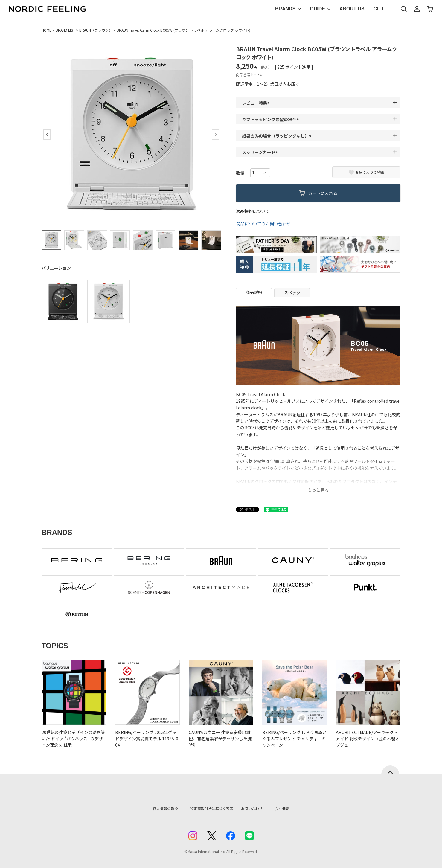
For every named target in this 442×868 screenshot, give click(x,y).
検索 (404, 9)
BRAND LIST (65, 30)
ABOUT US (352, 9)
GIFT (379, 9)
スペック (292, 292)
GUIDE (317, 9)
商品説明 (254, 292)
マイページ (417, 9)
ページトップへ (390, 770)
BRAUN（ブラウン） (96, 30)
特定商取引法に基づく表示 (209, 808)
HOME (47, 30)
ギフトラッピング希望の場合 (271, 119)
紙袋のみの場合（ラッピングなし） (278, 136)
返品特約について (253, 211)
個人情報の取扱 (157, 808)
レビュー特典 (257, 103)
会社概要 (292, 808)
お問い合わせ (259, 808)
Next (216, 135)
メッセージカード (261, 152)
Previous (47, 135)
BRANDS (285, 9)
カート (430, 9)
